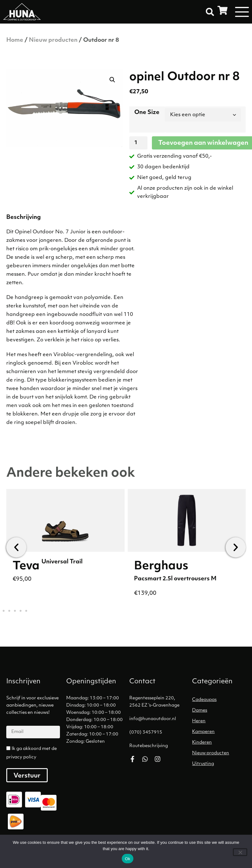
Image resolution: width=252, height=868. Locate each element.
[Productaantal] (138, 143)
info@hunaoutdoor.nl (153, 719)
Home (15, 40)
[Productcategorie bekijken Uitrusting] (220, 764)
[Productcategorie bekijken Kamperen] (220, 732)
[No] (240, 852)
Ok (128, 859)
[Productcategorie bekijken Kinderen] (220, 743)
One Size (147, 113)
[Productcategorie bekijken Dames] (220, 711)
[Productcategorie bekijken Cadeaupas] (220, 700)
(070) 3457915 (146, 732)
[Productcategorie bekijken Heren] (220, 721)
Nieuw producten (53, 40)
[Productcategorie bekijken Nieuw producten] (220, 753)
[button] (210, 12)
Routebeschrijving (149, 746)
